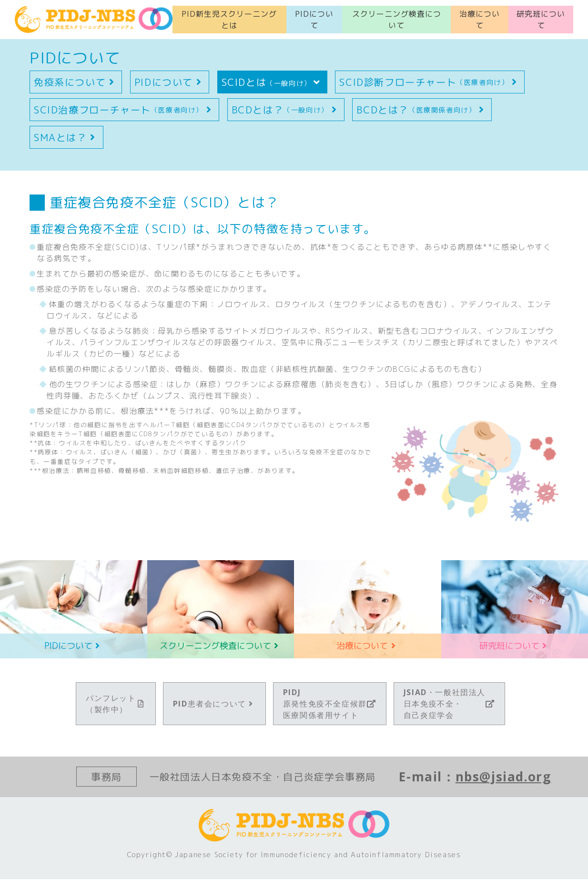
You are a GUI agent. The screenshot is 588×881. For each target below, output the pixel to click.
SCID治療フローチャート (124, 112)
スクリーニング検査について (397, 20)
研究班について (541, 20)
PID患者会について (214, 706)
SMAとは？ (66, 139)
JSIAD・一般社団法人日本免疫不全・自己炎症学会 (449, 706)
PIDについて (314, 20)
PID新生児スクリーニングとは (229, 20)
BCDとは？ (286, 112)
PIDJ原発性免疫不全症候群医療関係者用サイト (330, 706)
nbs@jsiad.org (503, 779)
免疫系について (76, 84)
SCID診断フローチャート (430, 84)
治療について (480, 20)
